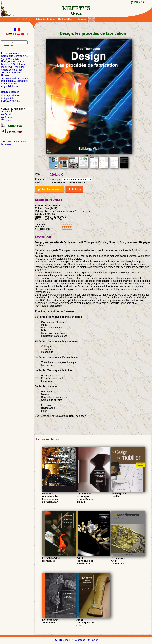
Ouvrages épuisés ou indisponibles (13, 97)
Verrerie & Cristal (10, 59)
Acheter (74, 189)
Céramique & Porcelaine (14, 56)
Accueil (7, 111)
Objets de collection (12, 70)
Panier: (139, 2)
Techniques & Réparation (15, 78)
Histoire (5, 75)
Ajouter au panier (50, 189)
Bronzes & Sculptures (13, 64)
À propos (8, 117)
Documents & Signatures (15, 81)
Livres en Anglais (10, 101)
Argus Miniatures (10, 86)
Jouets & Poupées (11, 73)
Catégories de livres (45, 19)
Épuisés (82, 19)
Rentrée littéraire (66, 19)
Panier (6, 120)
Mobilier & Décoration (13, 67)
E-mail (6, 114)
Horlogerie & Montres (13, 61)
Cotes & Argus (9, 84)
